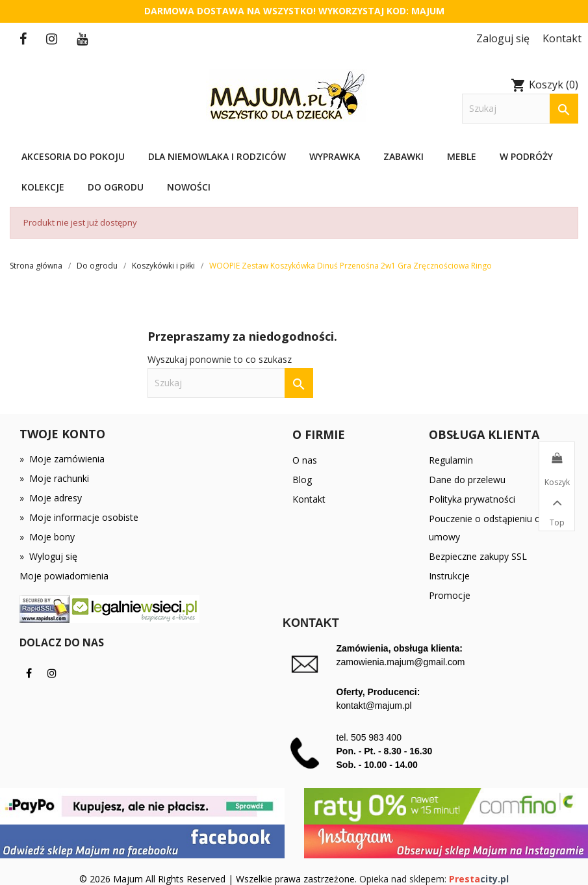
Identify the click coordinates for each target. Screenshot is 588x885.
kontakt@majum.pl (374, 706)
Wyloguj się (48, 556)
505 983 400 (376, 737)
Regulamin (451, 460)
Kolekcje (43, 187)
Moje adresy (51, 498)
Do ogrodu (116, 187)
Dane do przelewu (467, 480)
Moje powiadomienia (64, 576)
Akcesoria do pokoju (73, 156)
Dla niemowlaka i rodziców (217, 156)
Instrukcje (449, 576)
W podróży (526, 156)
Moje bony (47, 537)
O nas (305, 460)
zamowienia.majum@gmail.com (401, 662)
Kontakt (309, 499)
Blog (302, 480)
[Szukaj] (520, 109)
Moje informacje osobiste (79, 517)
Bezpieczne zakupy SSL (478, 556)
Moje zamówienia (62, 459)
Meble (462, 156)
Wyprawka (335, 156)
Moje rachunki (54, 478)
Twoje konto (62, 434)
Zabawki (403, 156)
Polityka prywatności (472, 499)
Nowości (189, 187)
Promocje (450, 595)
